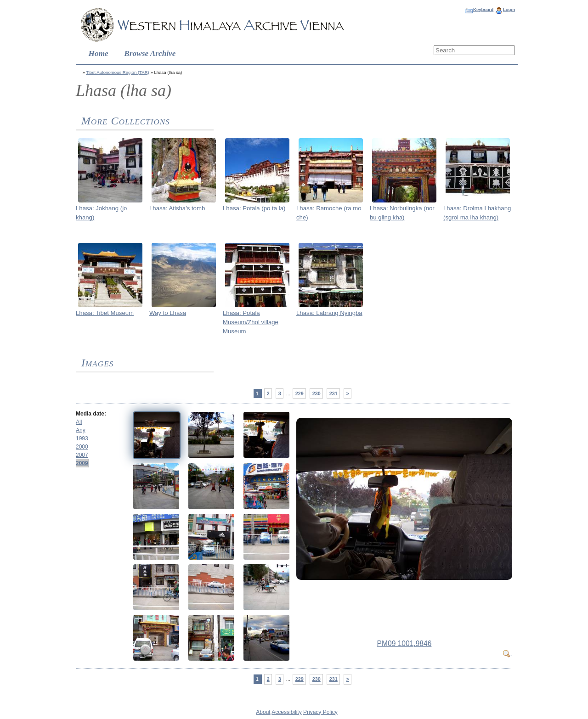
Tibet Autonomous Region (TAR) (118, 72)
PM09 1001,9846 (404, 643)
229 (300, 393)
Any (81, 430)
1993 (82, 438)
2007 (82, 455)
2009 (82, 463)
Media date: (91, 414)
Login (509, 9)
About (263, 712)
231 (334, 393)
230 (317, 393)
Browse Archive (150, 53)
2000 (82, 447)
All (79, 422)
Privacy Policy (320, 712)
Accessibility (286, 712)
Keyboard (483, 9)
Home (99, 53)
